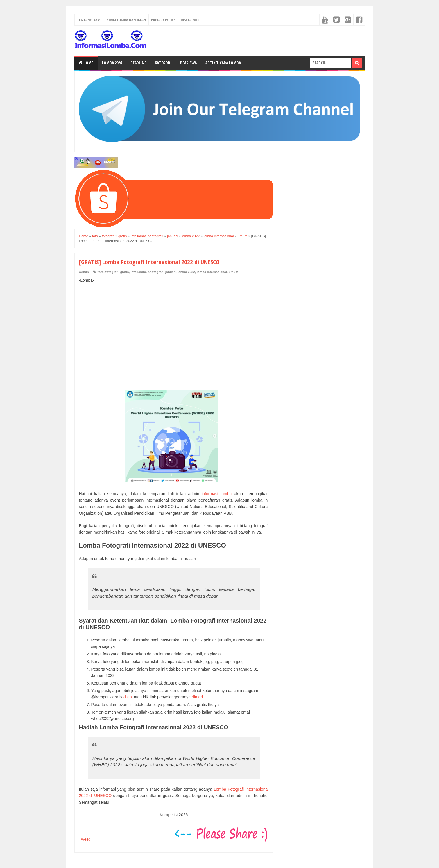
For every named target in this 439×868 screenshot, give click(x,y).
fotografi (112, 272)
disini (128, 697)
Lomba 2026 (112, 63)
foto (101, 272)
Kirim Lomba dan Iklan (126, 20)
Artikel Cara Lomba (223, 63)
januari (171, 272)
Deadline (138, 63)
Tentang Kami (89, 20)
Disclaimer (190, 20)
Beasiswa (188, 63)
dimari (197, 697)
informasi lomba (217, 494)
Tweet (84, 839)
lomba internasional (212, 272)
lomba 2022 (186, 272)
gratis (124, 272)
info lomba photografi (147, 272)
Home (86, 63)
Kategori (163, 63)
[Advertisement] (174, 330)
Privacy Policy (163, 20)
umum (233, 272)
